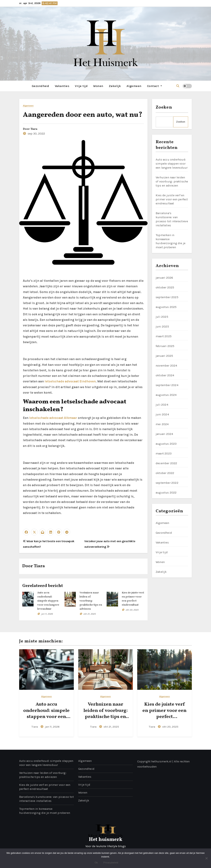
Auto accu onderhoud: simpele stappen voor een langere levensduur (48, 601)
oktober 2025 (165, 287)
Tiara (34, 129)
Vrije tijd (81, 86)
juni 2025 (162, 326)
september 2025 (167, 297)
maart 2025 (164, 336)
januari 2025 (164, 356)
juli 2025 (162, 317)
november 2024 (166, 366)
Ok (96, 863)
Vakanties (62, 86)
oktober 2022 (165, 473)
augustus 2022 (166, 493)
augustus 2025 (166, 307)
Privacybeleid (111, 863)
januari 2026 (164, 278)
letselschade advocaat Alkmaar (53, 418)
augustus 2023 (166, 444)
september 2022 (167, 483)
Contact (154, 86)
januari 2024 (164, 434)
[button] (178, 86)
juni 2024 (162, 414)
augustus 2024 (166, 395)
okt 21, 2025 (90, 614)
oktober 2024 (165, 375)
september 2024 (167, 385)
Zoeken (164, 107)
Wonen (98, 86)
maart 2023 (164, 453)
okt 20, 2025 (132, 610)
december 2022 (166, 463)
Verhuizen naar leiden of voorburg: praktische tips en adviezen (91, 601)
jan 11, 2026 (47, 614)
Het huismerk (106, 840)
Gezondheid (40, 86)
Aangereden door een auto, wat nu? (83, 115)
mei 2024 (162, 424)
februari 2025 (165, 346)
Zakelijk (115, 86)
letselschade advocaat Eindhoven (70, 381)
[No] (206, 858)
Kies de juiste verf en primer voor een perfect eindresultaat (172, 199)
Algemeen (134, 86)
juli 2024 (162, 405)
